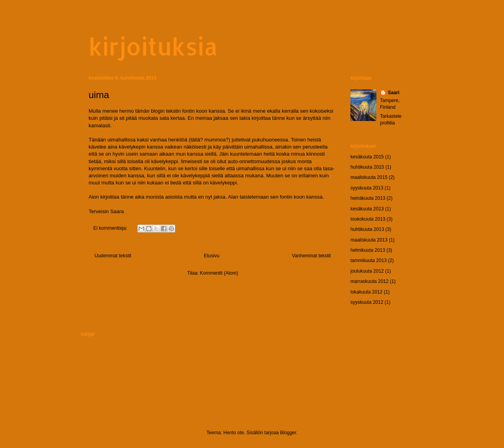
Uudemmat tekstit (113, 256)
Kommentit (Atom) (219, 273)
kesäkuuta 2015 (367, 157)
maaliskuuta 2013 (369, 240)
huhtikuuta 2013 (367, 229)
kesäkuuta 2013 (367, 209)
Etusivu (212, 256)
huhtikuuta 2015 (367, 167)
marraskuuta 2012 (370, 281)
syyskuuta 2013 (367, 188)
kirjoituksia (153, 46)
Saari (394, 93)
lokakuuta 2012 (366, 292)
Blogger (288, 433)
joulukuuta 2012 (367, 271)
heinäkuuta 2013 (368, 198)
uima (99, 95)
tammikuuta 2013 (369, 260)
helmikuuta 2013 (368, 250)
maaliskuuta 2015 (369, 177)
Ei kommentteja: (111, 228)
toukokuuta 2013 (368, 219)
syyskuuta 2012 (367, 302)
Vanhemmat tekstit (311, 256)
